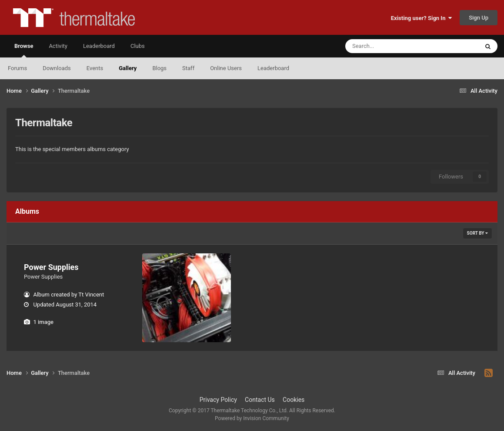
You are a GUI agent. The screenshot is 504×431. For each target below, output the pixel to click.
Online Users (226, 68)
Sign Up (479, 18)
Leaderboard (273, 68)
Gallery (128, 68)
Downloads (57, 68)
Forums (17, 68)
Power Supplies (51, 267)
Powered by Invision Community (252, 418)
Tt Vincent (91, 295)
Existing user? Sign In (421, 18)
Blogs (159, 68)
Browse (24, 50)
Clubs (138, 46)
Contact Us (260, 400)
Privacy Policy (218, 400)
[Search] (390, 46)
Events (95, 68)
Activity (58, 46)
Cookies (294, 400)
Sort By (477, 233)
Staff (188, 68)
